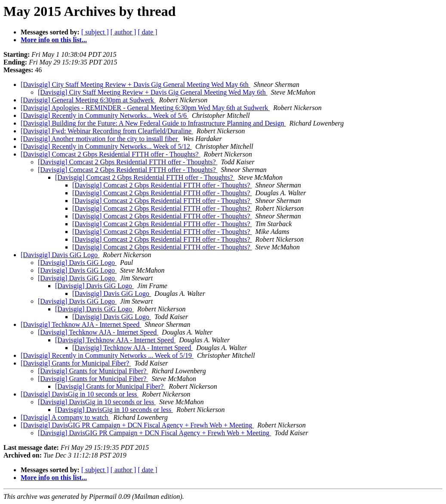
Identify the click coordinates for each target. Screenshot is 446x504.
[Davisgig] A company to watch (65, 417)
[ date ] (147, 32)
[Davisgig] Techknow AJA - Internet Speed (81, 324)
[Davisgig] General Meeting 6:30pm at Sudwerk (88, 100)
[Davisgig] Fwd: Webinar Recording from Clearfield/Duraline (107, 131)
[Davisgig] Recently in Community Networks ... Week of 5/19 (107, 355)
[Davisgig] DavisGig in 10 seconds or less (80, 394)
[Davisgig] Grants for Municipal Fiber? (76, 363)
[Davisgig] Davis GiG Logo (60, 255)
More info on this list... (54, 40)
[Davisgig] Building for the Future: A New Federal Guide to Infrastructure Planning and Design (153, 123)
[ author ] (123, 32)
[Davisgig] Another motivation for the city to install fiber (100, 139)
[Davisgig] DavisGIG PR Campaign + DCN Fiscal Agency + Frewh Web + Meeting (137, 425)
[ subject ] (95, 32)
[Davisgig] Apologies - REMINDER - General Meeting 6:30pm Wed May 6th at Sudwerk (145, 108)
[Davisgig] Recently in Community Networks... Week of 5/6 (105, 115)
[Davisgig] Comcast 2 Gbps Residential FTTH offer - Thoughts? (111, 154)
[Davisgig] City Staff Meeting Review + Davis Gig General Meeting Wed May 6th (135, 85)
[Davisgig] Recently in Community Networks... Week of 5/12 (106, 146)
